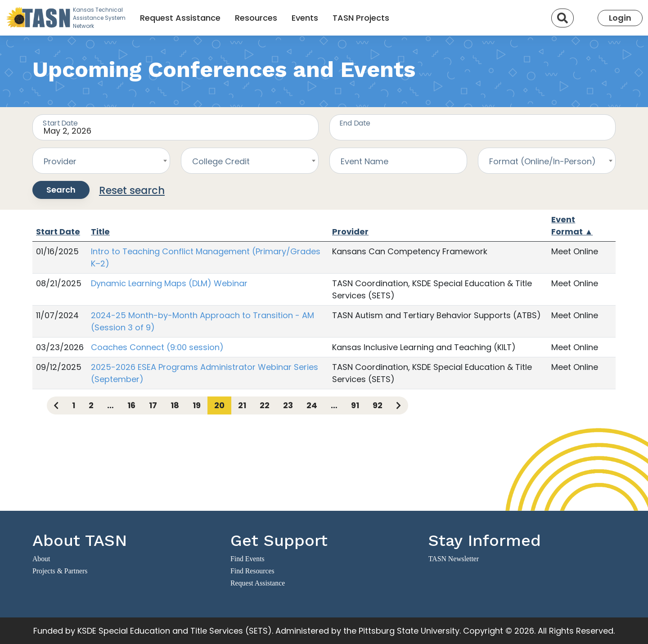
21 (242, 405)
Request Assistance (180, 18)
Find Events (247, 559)
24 (312, 405)
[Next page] (398, 405)
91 (355, 405)
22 (265, 405)
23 (288, 405)
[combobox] (101, 161)
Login (620, 18)
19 (197, 405)
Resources (256, 18)
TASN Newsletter (454, 559)
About (41, 559)
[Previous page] (56, 405)
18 (175, 405)
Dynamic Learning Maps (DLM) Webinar (169, 283)
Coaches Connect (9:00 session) (157, 347)
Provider (350, 232)
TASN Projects (361, 18)
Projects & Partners (60, 571)
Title (100, 232)
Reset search (132, 190)
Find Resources (252, 571)
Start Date (58, 232)
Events (305, 18)
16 (131, 405)
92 (378, 405)
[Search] (562, 18)
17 (153, 405)
